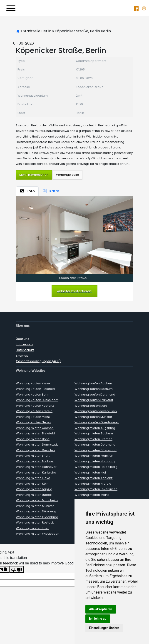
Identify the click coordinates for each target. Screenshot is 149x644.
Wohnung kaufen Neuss (33, 422)
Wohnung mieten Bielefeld (35, 433)
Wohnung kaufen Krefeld (34, 411)
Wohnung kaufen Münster (93, 417)
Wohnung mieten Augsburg (95, 428)
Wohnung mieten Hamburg (95, 461)
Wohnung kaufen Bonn (33, 395)
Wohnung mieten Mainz (92, 495)
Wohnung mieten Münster (35, 506)
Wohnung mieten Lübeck (34, 495)
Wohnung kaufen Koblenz (35, 406)
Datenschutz (25, 350)
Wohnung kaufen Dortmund (95, 395)
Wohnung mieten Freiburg (35, 461)
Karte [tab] (51, 191)
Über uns (22, 339)
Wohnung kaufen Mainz (33, 417)
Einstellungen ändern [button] (104, 628)
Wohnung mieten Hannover (36, 467)
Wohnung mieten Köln (32, 484)
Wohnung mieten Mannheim (37, 500)
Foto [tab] (27, 191)
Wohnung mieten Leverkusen (96, 489)
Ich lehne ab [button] (98, 619)
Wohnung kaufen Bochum (94, 389)
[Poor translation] (17, 570)
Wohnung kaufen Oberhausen (97, 422)
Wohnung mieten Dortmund (95, 445)
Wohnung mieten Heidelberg (96, 467)
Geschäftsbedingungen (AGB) (38, 361)
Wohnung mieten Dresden (35, 450)
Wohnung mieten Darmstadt (37, 445)
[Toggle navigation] (11, 8)
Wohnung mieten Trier (32, 528)
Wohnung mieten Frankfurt (94, 456)
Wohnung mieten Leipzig (34, 489)
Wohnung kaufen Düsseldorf (37, 400)
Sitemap (22, 356)
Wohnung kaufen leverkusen (96, 411)
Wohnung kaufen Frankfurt (94, 400)
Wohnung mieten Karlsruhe (36, 472)
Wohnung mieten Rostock (35, 522)
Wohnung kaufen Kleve (33, 383)
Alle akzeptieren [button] (101, 609)
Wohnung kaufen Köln (91, 406)
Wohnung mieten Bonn (33, 439)
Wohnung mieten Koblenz (94, 478)
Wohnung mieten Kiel (90, 472)
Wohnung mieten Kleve (33, 478)
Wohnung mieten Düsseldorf (96, 450)
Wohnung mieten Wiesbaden (38, 534)
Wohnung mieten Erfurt (33, 456)
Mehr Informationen (34, 175)
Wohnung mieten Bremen (93, 439)
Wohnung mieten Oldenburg (37, 517)
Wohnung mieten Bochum (94, 433)
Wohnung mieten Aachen (35, 428)
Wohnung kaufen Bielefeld (35, 389)
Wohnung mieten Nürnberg (36, 511)
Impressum (24, 344)
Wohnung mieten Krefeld (93, 484)
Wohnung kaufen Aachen (93, 383)
